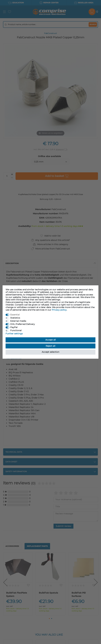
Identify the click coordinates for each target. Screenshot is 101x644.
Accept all (51, 340)
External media (18, 321)
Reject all (50, 346)
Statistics (15, 318)
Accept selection (50, 352)
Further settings (14, 334)
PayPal (14, 327)
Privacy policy (59, 310)
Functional (16, 330)
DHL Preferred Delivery (23, 324)
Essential (15, 315)
